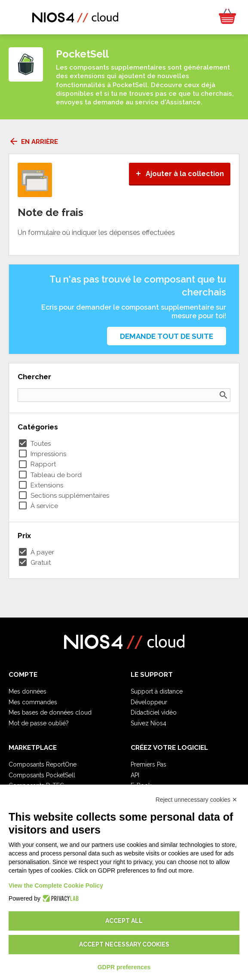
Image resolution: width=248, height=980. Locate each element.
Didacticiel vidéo (154, 712)
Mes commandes (33, 702)
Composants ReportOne (43, 764)
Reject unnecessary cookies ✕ (196, 800)
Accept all (124, 921)
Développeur (149, 702)
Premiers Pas (148, 764)
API (135, 775)
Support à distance (157, 691)
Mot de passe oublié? (39, 723)
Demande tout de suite (167, 336)
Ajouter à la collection (180, 174)
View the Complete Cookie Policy (56, 886)
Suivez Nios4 (148, 723)
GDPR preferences (124, 967)
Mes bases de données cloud (50, 712)
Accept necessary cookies (124, 944)
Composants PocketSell (42, 775)
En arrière (33, 142)
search (224, 395)
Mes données (28, 691)
